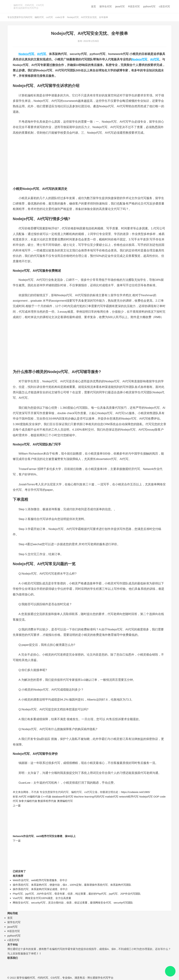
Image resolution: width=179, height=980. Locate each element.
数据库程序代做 (47, 801)
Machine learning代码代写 (89, 797)
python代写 (149, 6)
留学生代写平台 (104, 978)
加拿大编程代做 (28, 801)
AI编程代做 (34, 797)
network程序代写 (129, 797)
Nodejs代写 (26, 54)
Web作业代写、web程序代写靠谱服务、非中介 (40, 880)
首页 (94, 6)
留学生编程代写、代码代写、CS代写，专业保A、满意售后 (51, 978)
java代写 (120, 6)
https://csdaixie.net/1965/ (135, 792)
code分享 (60, 17)
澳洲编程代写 (65, 801)
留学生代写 (106, 6)
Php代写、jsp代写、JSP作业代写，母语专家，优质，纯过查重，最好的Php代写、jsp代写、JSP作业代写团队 (77, 894)
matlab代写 (112, 797)
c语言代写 (164, 6)
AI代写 (42, 54)
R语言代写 (134, 6)
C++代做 (46, 797)
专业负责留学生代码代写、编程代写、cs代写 (30, 17)
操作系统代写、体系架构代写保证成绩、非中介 (40, 889)
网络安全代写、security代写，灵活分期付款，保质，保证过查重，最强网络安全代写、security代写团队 (73, 903)
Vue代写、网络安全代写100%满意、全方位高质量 (42, 898)
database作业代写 (62, 797)
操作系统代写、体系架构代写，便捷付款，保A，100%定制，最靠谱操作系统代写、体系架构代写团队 (72, 885)
